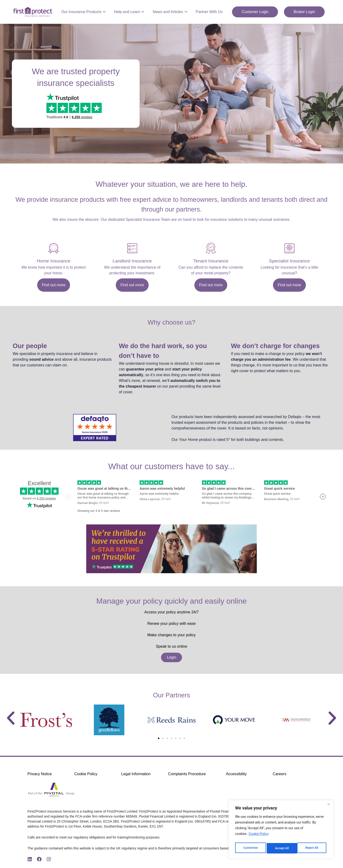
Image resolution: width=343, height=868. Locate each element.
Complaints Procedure (187, 774)
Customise (250, 848)
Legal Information (136, 774)
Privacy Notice (40, 774)
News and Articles (170, 12)
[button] (11, 718)
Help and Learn (129, 12)
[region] (281, 831)
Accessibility (236, 774)
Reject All (281, 848)
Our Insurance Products (83, 12)
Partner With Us (209, 12)
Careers (280, 774)
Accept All (312, 848)
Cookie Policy (259, 836)
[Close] (328, 807)
